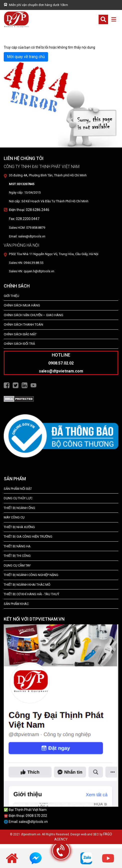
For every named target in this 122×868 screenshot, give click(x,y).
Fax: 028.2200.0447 (24, 219)
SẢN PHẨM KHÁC (16, 604)
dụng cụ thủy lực (18, 498)
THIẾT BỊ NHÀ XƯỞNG (19, 527)
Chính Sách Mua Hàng (22, 305)
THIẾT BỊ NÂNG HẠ (17, 546)
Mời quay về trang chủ (26, 57)
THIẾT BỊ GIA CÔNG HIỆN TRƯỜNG (28, 537)
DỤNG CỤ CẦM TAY (17, 565)
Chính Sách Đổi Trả (19, 344)
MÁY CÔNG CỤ (14, 517)
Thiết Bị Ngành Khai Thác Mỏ (27, 585)
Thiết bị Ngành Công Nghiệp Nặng (31, 575)
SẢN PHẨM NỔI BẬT (18, 489)
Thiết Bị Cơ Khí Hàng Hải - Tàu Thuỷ (31, 594)
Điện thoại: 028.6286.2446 (29, 210)
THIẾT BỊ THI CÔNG (17, 556)
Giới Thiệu (11, 296)
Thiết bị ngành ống (19, 508)
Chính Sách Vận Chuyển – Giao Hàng (33, 315)
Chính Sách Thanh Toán (23, 325)
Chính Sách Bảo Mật (20, 334)
